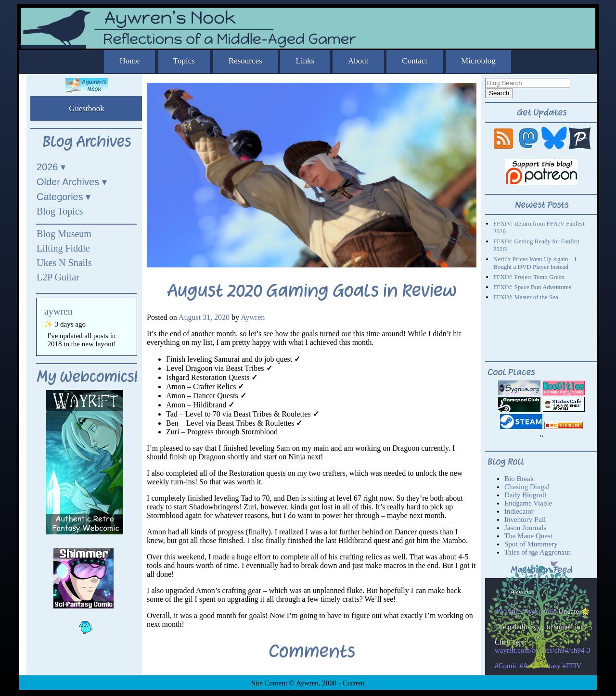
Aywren (253, 317)
